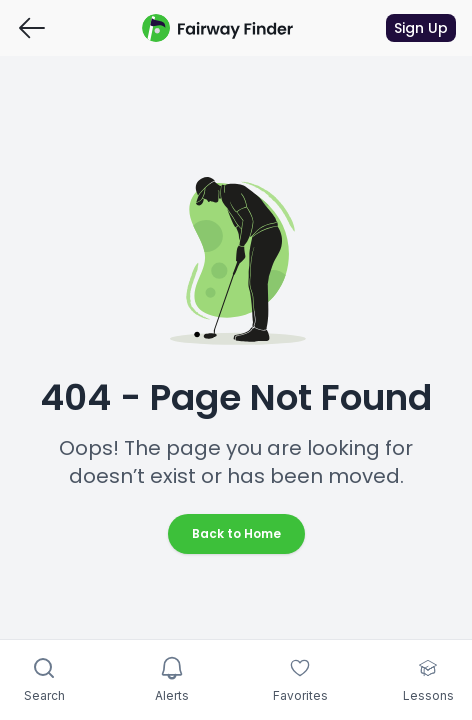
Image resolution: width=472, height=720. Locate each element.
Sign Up (421, 28)
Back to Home (236, 533)
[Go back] (32, 28)
